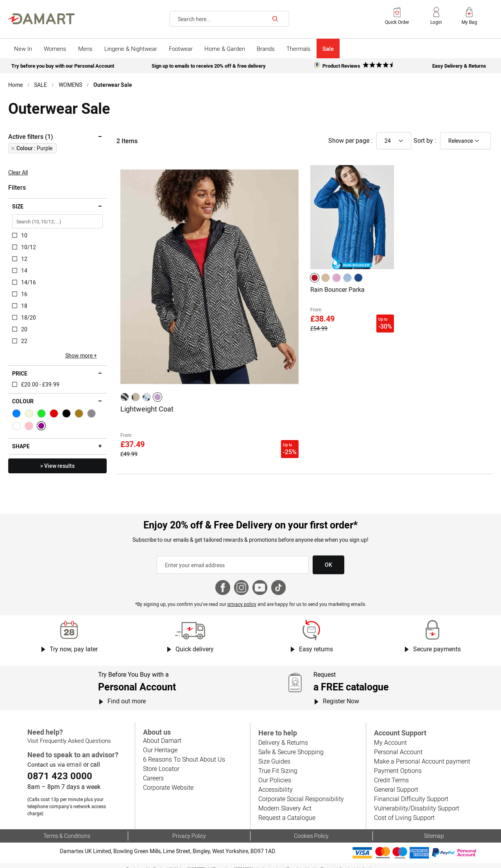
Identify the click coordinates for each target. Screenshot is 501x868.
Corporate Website (168, 783)
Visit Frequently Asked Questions (68, 736)
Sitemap (434, 830)
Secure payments (437, 644)
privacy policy (242, 600)
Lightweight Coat (147, 407)
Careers (153, 773)
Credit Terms (391, 775)
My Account (390, 738)
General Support (396, 784)
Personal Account (398, 747)
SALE (41, 84)
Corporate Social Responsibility (300, 794)
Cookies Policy (311, 830)
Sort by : (425, 140)
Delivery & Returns (283, 738)
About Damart (162, 736)
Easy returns (316, 644)
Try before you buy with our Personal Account (63, 66)
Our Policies (274, 775)
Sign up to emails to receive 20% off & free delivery (209, 66)
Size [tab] (18, 206)
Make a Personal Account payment (421, 756)
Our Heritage (160, 745)
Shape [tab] (21, 446)
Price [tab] (20, 373)
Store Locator (161, 764)
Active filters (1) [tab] (30, 136)
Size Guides (274, 756)
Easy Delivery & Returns (459, 66)
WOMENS (71, 84)
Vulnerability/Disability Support (415, 803)
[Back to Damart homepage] (41, 19)
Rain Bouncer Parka (337, 288)
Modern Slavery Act (284, 803)
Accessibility (275, 784)
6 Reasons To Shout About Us (183, 754)
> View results (57, 465)
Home (16, 84)
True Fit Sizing (277, 766)
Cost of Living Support (404, 813)
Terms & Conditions (67, 830)
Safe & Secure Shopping (291, 747)
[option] (125, 396)
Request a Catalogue (286, 813)
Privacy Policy (189, 830)
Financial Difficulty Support (410, 794)
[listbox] (142, 396)
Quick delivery (195, 644)
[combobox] (229, 19)
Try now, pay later (73, 644)
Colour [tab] (23, 401)
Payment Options (397, 766)
